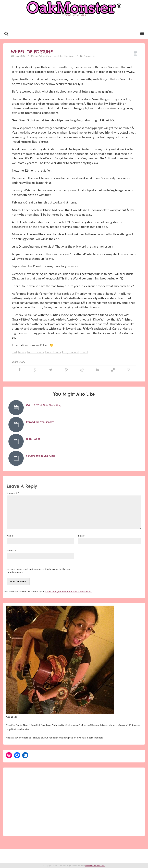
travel (84, 352)
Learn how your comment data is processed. (69, 591)
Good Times (53, 352)
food (30, 352)
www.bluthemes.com (95, 865)
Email (82, 536)
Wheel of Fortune (32, 52)
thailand (74, 352)
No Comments (88, 56)
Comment (13, 493)
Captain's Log (38, 56)
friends (39, 352)
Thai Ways (69, 56)
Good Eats (52, 56)
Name (11, 536)
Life (60, 56)
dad (14, 352)
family (22, 352)
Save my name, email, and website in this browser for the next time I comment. (39, 571)
